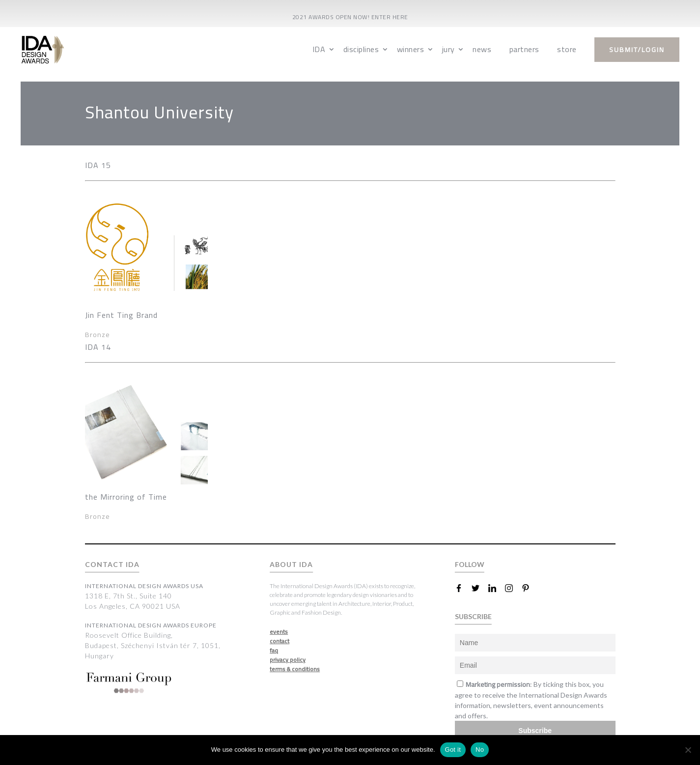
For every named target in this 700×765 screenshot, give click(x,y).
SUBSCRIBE (473, 616)
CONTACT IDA (112, 564)
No (480, 750)
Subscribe (535, 731)
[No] (688, 750)
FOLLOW (470, 564)
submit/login (637, 50)
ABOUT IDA (291, 564)
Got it (453, 750)
